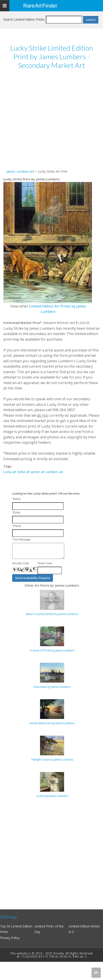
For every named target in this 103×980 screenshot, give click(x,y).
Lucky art (10, 472)
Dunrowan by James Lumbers (52, 687)
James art (38, 472)
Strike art (24, 472)
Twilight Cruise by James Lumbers (52, 760)
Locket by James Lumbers (52, 796)
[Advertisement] (47, 122)
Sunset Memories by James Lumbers (52, 723)
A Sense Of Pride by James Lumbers (52, 650)
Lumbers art (54, 472)
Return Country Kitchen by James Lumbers (52, 614)
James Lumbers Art (20, 171)
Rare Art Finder (40, 6)
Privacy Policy (10, 938)
